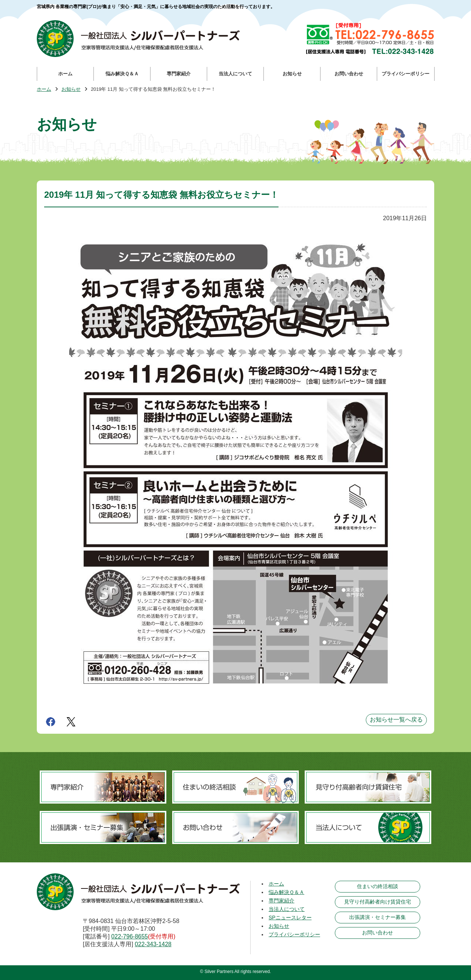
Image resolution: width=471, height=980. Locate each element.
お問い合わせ (378, 933)
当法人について (287, 909)
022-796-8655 (130, 936)
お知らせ (71, 90)
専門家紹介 (281, 901)
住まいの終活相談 (378, 886)
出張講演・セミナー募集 (378, 917)
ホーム (44, 90)
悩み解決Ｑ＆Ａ (286, 892)
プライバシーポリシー (294, 934)
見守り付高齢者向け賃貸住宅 (378, 902)
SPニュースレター (290, 918)
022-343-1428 (153, 944)
